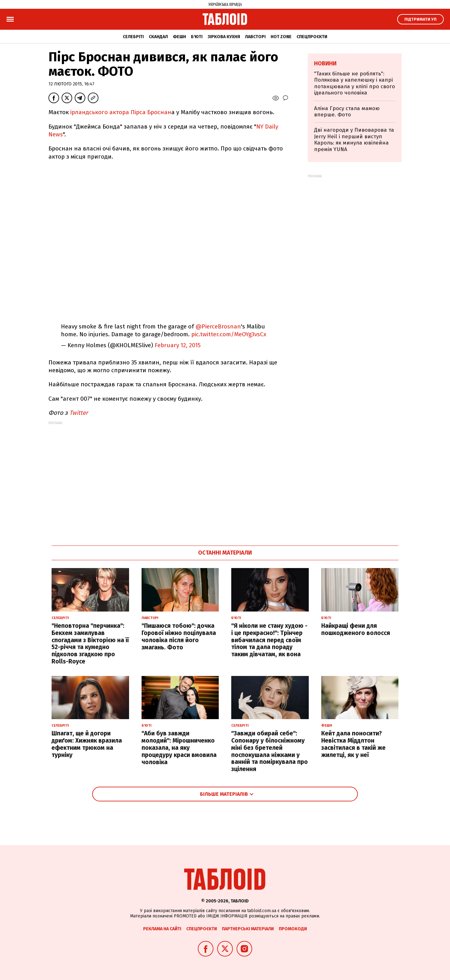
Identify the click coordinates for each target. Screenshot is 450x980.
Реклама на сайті (162, 929)
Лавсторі (255, 37)
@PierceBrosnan (218, 326)
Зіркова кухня (224, 37)
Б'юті (197, 37)
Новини (325, 63)
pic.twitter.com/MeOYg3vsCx (229, 334)
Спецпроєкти (312, 37)
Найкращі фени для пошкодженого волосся (356, 629)
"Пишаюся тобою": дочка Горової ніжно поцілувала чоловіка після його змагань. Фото (179, 636)
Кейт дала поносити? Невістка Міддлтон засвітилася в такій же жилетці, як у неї (353, 744)
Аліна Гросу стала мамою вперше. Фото (347, 112)
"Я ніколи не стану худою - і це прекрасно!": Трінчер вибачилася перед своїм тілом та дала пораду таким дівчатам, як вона (269, 640)
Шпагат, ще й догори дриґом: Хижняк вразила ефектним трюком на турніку (87, 744)
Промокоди (293, 929)
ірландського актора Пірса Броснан (121, 112)
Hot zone (281, 37)
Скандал (158, 37)
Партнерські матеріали (248, 929)
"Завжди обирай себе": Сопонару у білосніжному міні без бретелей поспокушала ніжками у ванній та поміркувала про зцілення (270, 751)
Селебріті (133, 37)
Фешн (179, 37)
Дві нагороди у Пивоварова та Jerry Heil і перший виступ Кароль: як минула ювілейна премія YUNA (354, 140)
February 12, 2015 (178, 345)
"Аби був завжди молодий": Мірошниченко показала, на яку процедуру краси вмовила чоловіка (179, 748)
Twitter (79, 413)
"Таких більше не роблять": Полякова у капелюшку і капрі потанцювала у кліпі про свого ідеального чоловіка (355, 83)
